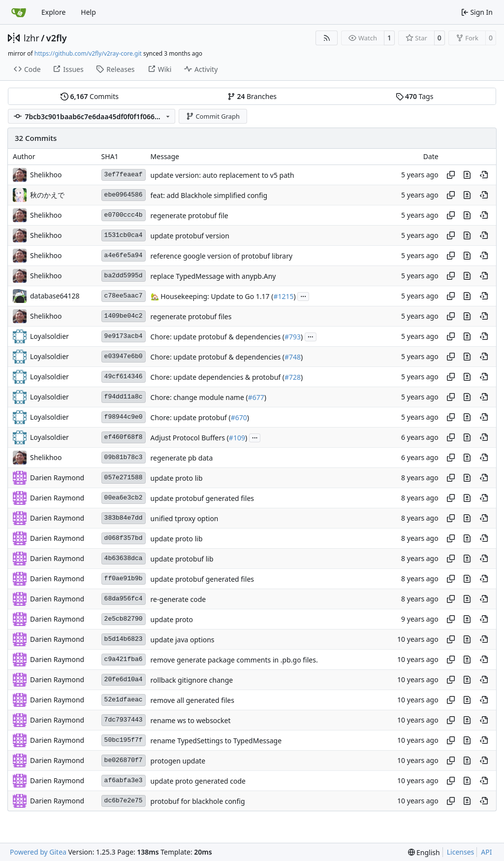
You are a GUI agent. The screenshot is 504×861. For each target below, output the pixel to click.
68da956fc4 (124, 599)
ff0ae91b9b (124, 579)
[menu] (424, 852)
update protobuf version (190, 236)
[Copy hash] (451, 175)
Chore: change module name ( (199, 397)
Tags (415, 96)
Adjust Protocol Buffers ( (190, 438)
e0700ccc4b (124, 215)
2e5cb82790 (124, 619)
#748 (293, 357)
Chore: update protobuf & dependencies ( (218, 337)
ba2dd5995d (124, 276)
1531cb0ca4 (124, 235)
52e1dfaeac (124, 700)
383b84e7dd (124, 518)
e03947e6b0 (124, 356)
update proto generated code (198, 781)
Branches (252, 96)
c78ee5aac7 (124, 296)
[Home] (19, 12)
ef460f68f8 (124, 437)
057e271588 (124, 478)
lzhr (31, 38)
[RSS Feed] (327, 38)
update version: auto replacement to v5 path (222, 175)
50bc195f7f (124, 740)
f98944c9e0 (124, 417)
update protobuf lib (182, 559)
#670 (239, 417)
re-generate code (178, 599)
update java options (183, 640)
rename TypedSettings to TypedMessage (216, 741)
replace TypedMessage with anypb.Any (213, 276)
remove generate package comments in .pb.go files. (234, 660)
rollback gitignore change (192, 680)
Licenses (461, 852)
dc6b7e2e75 (124, 801)
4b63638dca (124, 558)
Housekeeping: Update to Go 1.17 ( (216, 296)
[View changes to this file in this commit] (467, 175)
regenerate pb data (182, 458)
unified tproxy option (185, 518)
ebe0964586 (124, 195)
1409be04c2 (124, 316)
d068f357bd (124, 538)
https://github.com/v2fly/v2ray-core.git (88, 53)
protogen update (178, 761)
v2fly (57, 38)
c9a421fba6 (124, 659)
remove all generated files (192, 700)
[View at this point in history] (484, 175)
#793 (293, 337)
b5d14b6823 (124, 639)
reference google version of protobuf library (221, 256)
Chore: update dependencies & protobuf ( (218, 377)
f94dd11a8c (124, 397)
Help (88, 12)
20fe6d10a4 (124, 679)
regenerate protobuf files (191, 316)
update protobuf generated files (202, 498)
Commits (90, 96)
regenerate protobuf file (189, 215)
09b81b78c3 (124, 457)
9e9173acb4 (124, 336)
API (486, 852)
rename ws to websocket (191, 720)
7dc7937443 (124, 720)
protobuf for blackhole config (198, 801)
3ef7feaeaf (124, 175)
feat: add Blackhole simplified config (209, 195)
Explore (53, 12)
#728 (293, 377)
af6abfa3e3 (124, 780)
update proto (172, 619)
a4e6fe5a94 (124, 255)
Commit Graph (213, 116)
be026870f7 (124, 760)
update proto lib (177, 478)
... (303, 296)
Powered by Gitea (38, 852)
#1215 (283, 296)
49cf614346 (124, 377)
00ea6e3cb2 (124, 498)
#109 (237, 438)
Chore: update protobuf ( (191, 417)
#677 (256, 397)
